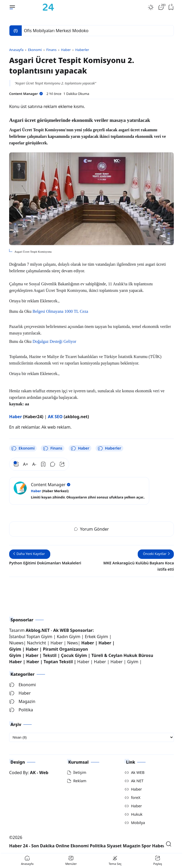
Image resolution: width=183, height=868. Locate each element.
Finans (53, 448)
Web (44, 773)
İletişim (80, 772)
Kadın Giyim (69, 637)
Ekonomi (23, 448)
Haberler (109, 448)
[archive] (91, 737)
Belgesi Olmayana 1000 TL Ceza (60, 311)
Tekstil (50, 655)
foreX (136, 798)
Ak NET (137, 781)
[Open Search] (169, 844)
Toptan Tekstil (58, 662)
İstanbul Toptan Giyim (31, 637)
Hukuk (137, 814)
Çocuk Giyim (74, 655)
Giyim (15, 649)
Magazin (22, 701)
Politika (21, 710)
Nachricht (37, 643)
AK (33, 773)
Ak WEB (138, 772)
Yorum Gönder (91, 529)
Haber (80, 448)
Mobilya (138, 823)
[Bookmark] (43, 464)
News (72, 643)
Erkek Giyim (96, 637)
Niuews (16, 643)
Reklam (80, 781)
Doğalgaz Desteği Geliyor (54, 341)
